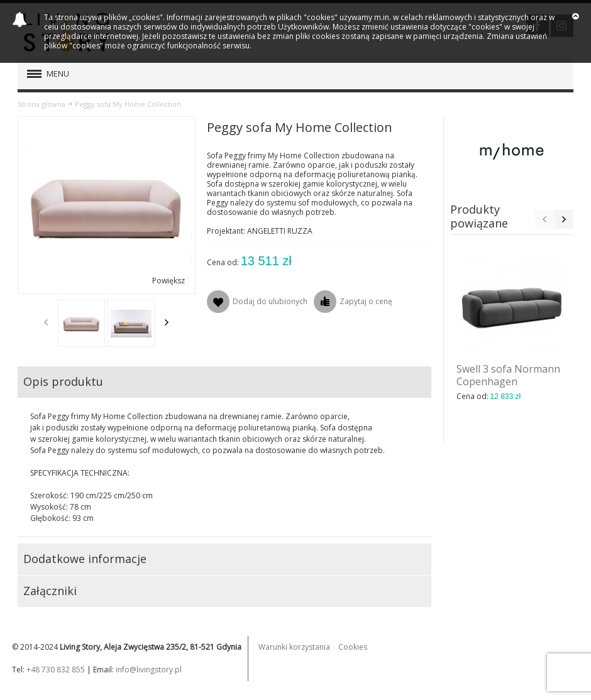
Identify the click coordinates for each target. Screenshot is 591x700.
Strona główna (41, 104)
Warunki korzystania (294, 647)
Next (167, 322)
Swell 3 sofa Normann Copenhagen (508, 375)
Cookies (353, 647)
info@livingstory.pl (149, 670)
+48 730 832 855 (56, 670)
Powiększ (168, 281)
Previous (46, 322)
